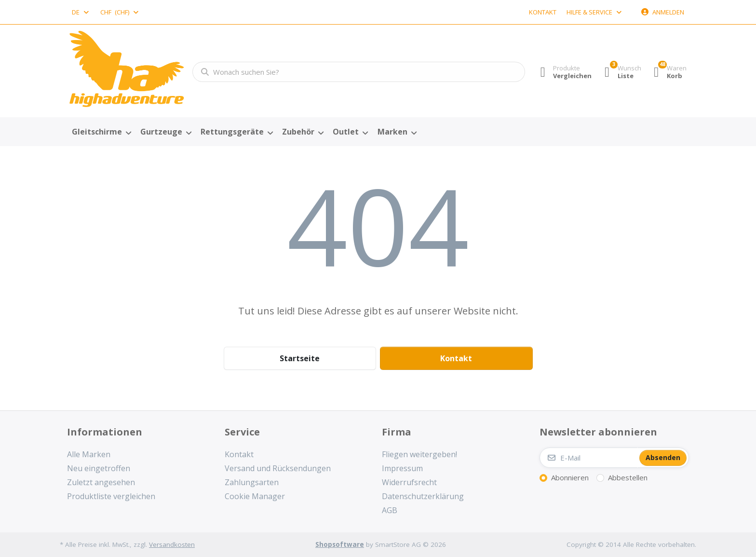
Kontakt (543, 12)
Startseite (300, 358)
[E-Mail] (589, 458)
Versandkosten (172, 544)
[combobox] (81, 12)
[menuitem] (101, 132)
